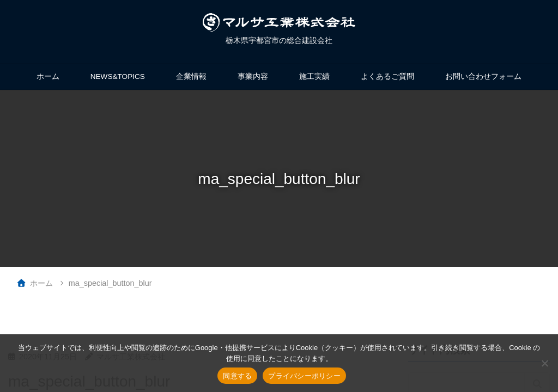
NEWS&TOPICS (118, 76)
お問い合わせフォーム (483, 76)
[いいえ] (544, 363)
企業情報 (191, 76)
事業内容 (253, 76)
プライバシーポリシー (304, 376)
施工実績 (314, 76)
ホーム (48, 76)
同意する (237, 376)
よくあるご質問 (387, 76)
